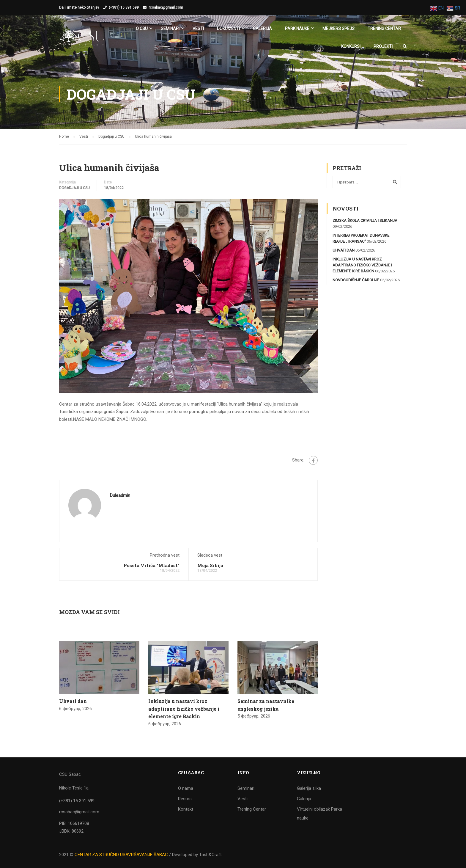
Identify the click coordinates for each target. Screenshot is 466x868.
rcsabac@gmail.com (166, 7)
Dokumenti (228, 29)
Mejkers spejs (339, 29)
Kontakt (186, 809)
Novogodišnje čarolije (356, 280)
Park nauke (297, 29)
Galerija (262, 29)
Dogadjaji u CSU (74, 188)
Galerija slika (309, 788)
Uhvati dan (73, 701)
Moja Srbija (210, 565)
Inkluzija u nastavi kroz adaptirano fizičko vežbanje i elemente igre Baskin (184, 709)
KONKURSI (351, 46)
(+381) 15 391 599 (124, 7)
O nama (186, 788)
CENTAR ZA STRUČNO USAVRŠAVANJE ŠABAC (121, 855)
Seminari (246, 788)
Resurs (185, 799)
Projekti (383, 46)
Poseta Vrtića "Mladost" (152, 565)
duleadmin (120, 495)
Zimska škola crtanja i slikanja (365, 220)
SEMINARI (170, 29)
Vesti (198, 29)
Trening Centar (384, 29)
